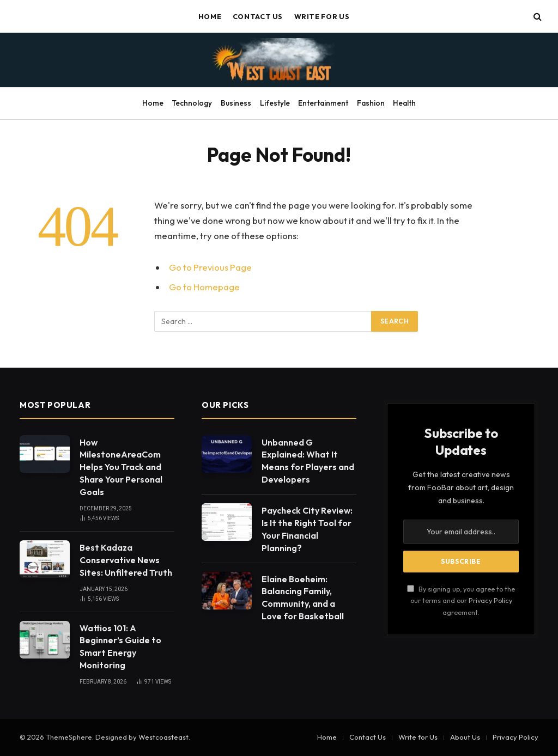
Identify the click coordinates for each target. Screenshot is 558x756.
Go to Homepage (204, 287)
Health (404, 103)
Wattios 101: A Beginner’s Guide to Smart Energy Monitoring (120, 647)
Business (236, 103)
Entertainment (323, 103)
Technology (192, 103)
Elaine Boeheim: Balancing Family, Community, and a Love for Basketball (303, 598)
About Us (465, 737)
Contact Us (258, 16)
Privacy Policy (490, 600)
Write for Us (322, 16)
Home (210, 16)
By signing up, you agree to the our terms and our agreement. (461, 600)
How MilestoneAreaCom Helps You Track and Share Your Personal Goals (121, 467)
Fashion (371, 103)
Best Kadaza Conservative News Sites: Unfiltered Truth (126, 560)
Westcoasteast (163, 737)
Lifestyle (275, 103)
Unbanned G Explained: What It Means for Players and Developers (308, 461)
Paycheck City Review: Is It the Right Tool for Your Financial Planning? (307, 529)
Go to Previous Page (210, 267)
